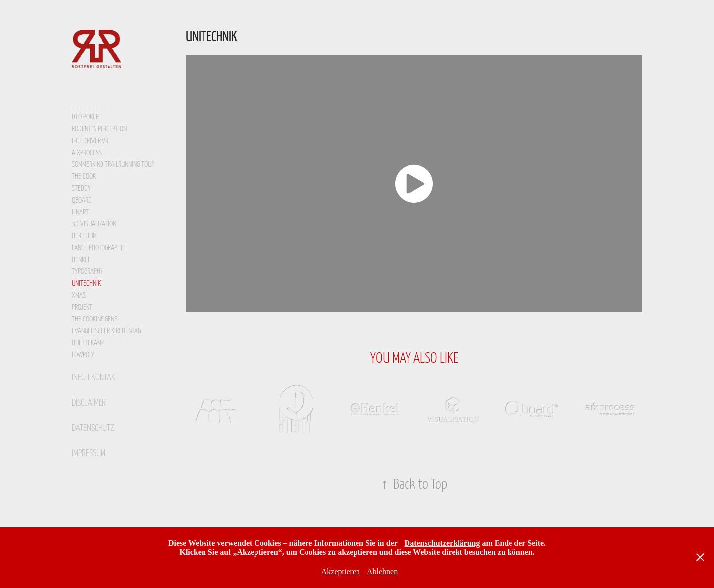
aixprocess (87, 152)
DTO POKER (85, 116)
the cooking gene (95, 318)
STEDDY (81, 187)
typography (87, 271)
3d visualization (94, 223)
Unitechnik (86, 283)
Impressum (89, 452)
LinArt (80, 211)
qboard (82, 199)
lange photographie (99, 247)
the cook (84, 176)
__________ (92, 104)
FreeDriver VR (90, 140)
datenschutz (93, 427)
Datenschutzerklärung (442, 543)
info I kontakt (95, 376)
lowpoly (83, 354)
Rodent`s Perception (99, 128)
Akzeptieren (341, 571)
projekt (82, 306)
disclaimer (89, 402)
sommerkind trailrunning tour (113, 164)
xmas (79, 294)
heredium (84, 235)
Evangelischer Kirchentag (106, 330)
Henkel (81, 259)
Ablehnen (382, 571)
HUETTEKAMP (88, 342)
